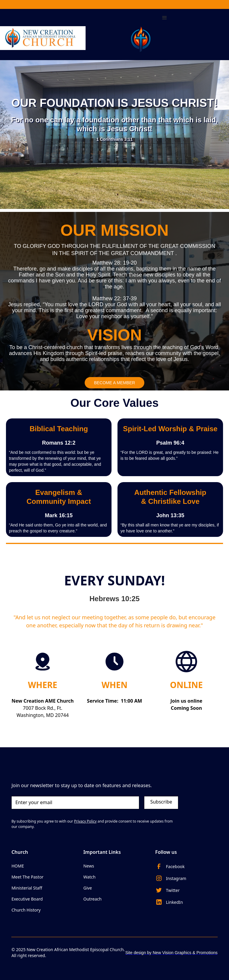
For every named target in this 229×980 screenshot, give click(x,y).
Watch (89, 877)
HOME (18, 866)
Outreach (92, 899)
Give (88, 888)
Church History (26, 910)
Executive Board (27, 899)
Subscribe (161, 802)
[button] (165, 32)
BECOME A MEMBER (114, 383)
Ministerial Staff (27, 888)
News (89, 866)
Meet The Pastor (27, 877)
